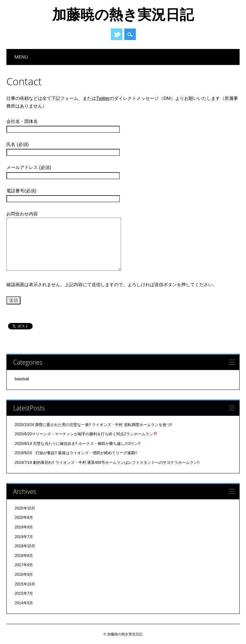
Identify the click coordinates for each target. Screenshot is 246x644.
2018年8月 (24, 556)
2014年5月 (24, 603)
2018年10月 (25, 546)
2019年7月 (24, 537)
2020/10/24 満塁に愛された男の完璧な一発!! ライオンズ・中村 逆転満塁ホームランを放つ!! (93, 425)
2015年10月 (25, 584)
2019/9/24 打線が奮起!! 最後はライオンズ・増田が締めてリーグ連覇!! (76, 453)
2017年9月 (24, 565)
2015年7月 (24, 593)
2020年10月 (25, 508)
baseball (22, 379)
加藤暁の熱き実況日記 (123, 14)
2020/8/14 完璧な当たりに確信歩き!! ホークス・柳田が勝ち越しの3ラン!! (78, 444)
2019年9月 (24, 527)
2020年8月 (24, 518)
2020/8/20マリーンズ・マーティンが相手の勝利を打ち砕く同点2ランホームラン (86, 434)
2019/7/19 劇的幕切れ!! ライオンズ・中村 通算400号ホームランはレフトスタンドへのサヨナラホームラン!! (107, 463)
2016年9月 (24, 575)
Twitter (117, 34)
